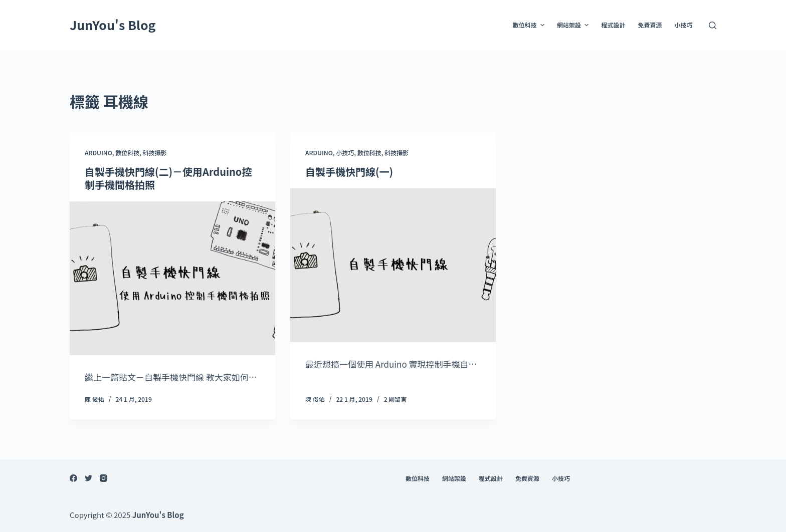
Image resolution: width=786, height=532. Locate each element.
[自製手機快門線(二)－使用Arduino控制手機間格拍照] (172, 279)
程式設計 (613, 25)
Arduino (99, 153)
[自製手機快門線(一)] (393, 265)
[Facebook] (73, 478)
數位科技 (530, 25)
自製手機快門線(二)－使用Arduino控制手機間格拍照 (168, 178)
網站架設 (574, 25)
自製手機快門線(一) (349, 172)
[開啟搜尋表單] (713, 25)
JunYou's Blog (113, 25)
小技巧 (683, 25)
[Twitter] (88, 478)
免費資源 (650, 25)
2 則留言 (396, 399)
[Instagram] (104, 478)
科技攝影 (155, 153)
